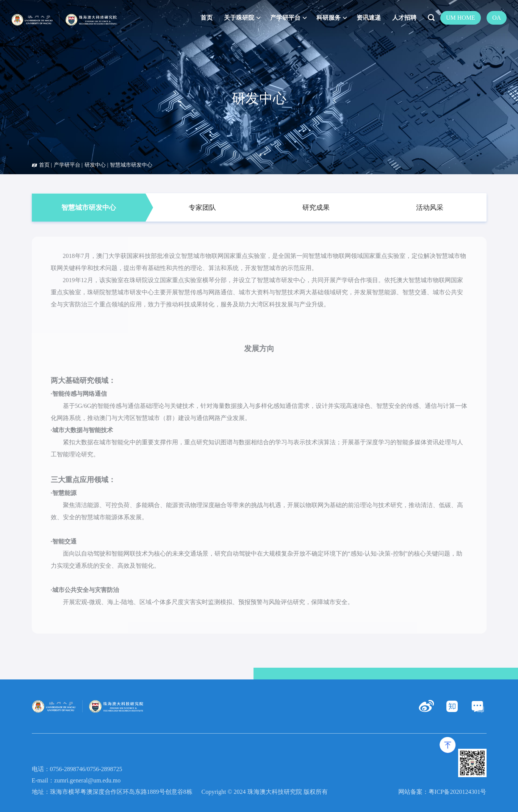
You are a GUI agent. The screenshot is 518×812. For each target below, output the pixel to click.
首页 (44, 165)
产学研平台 (67, 165)
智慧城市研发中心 (131, 165)
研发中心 (95, 165)
